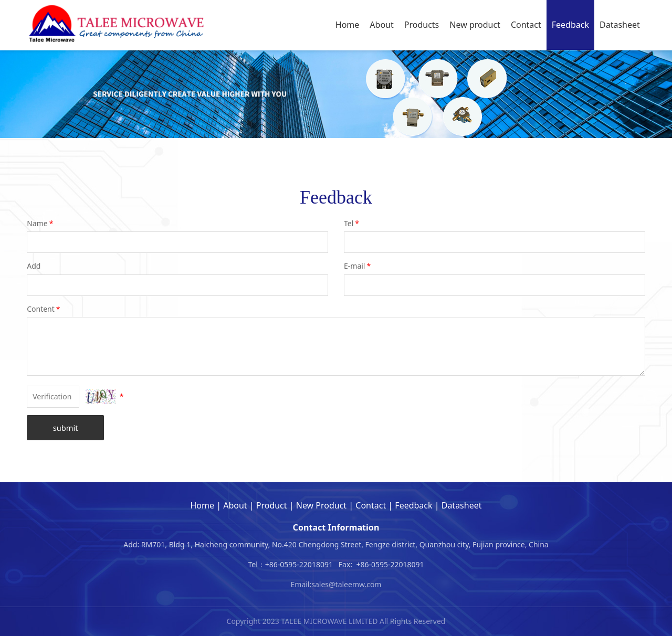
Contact (526, 25)
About (381, 25)
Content (44, 309)
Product (272, 505)
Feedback (570, 25)
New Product (321, 505)
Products (422, 25)
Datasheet (620, 25)
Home (348, 25)
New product (475, 25)
